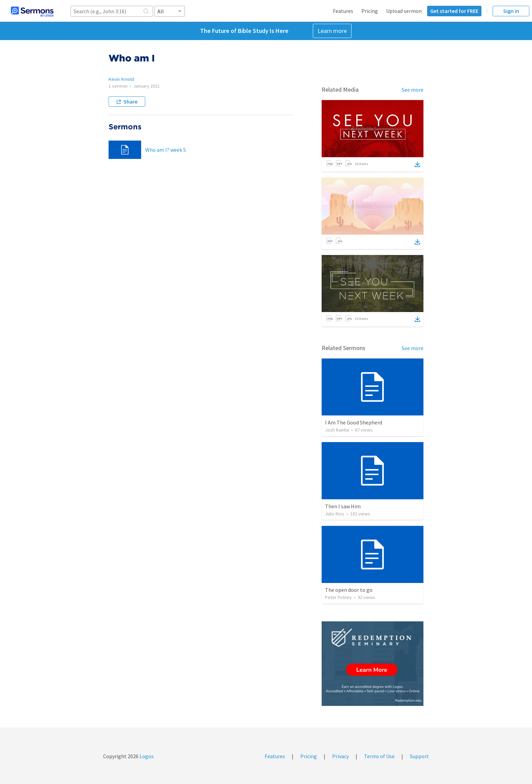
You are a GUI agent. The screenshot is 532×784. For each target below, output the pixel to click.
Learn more (332, 31)
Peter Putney (338, 597)
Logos (146, 756)
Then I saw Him (343, 506)
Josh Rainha (337, 430)
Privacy (340, 756)
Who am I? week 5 (166, 150)
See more (413, 90)
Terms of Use (379, 756)
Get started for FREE (454, 11)
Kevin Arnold (121, 79)
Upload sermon (404, 11)
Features (343, 11)
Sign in (511, 11)
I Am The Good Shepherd (354, 422)
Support (419, 756)
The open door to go (349, 590)
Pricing (370, 11)
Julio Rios (335, 514)
